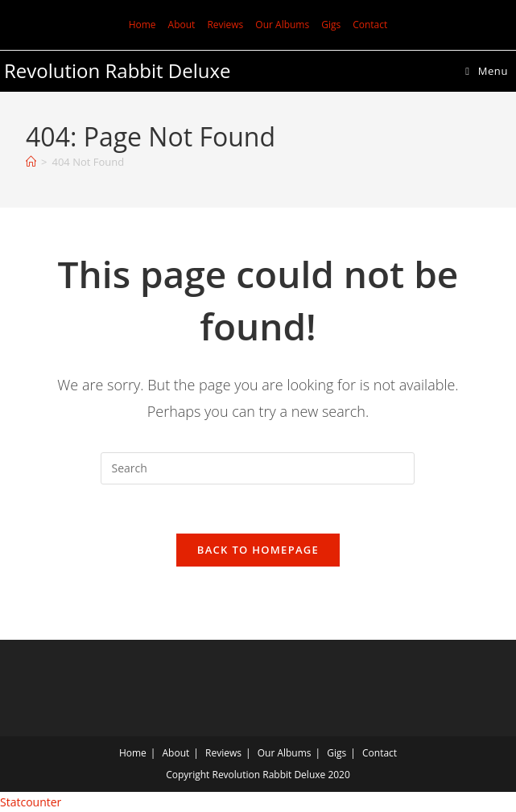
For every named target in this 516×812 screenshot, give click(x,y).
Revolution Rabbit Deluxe (118, 70)
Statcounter (31, 802)
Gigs (331, 25)
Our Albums (282, 25)
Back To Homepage (258, 550)
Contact (370, 25)
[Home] (31, 162)
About (182, 25)
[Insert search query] (258, 468)
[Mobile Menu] (487, 71)
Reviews (225, 25)
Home (142, 25)
